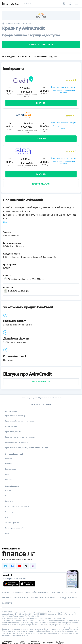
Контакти (9, 501)
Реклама (6, 598)
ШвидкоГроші (11, 469)
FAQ (7, 517)
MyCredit (9, 480)
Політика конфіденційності (16, 496)
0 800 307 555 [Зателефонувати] (29, 4)
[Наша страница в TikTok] (26, 566)
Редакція (18, 593)
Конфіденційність (68, 598)
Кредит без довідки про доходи (17, 442)
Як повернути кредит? (14, 528)
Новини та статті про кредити (17, 506)
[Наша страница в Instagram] (33, 566)
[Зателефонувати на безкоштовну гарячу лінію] (41, 560)
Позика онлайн (11, 426)
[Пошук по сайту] (70, 4)
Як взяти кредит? (12, 523)
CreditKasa (9, 464)
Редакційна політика (37, 593)
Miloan (8, 474)
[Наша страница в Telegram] (5, 566)
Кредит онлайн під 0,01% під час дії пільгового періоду (26, 448)
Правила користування (43, 598)
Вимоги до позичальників (15, 512)
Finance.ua (25, 398)
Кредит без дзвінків (13, 432)
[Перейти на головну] (11, 4)
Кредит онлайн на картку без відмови (20, 421)
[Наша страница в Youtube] (19, 566)
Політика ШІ (57, 593)
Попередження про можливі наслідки (64, 91)
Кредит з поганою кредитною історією (20, 437)
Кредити (34, 398)
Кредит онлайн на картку (15, 416)
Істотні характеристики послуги (64, 87)
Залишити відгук (41, 382)
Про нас (8, 490)
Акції (7, 533)
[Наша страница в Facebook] (12, 566)
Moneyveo (9, 458)
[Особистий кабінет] (64, 4)
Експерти (71, 593)
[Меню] (77, 4)
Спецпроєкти (21, 598)
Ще (5, 222)
